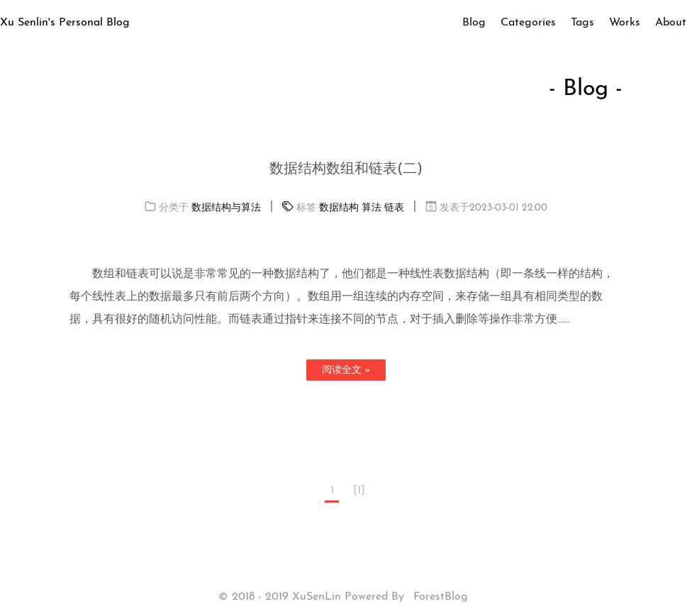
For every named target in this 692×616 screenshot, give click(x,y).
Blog (474, 23)
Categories (528, 23)
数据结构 (339, 208)
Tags (582, 23)
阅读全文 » (346, 370)
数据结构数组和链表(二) (346, 169)
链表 (394, 208)
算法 (372, 208)
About (671, 23)
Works (625, 23)
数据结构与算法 (226, 208)
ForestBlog (441, 597)
